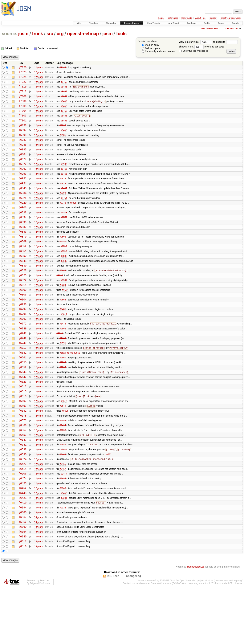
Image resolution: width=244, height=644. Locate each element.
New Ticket (173, 23)
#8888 (64, 279)
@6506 (23, 522)
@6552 (23, 479)
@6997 (23, 138)
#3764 (64, 214)
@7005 (23, 111)
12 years (38, 68)
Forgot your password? (230, 18)
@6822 (23, 306)
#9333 (63, 560)
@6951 (23, 198)
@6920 (23, 219)
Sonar (221, 23)
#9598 (63, 257)
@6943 (23, 203)
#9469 (63, 500)
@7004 (23, 116)
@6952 (23, 192)
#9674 (65, 316)
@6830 (23, 289)
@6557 (23, 473)
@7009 (23, 100)
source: (10, 34)
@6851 (23, 273)
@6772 (23, 354)
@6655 (23, 398)
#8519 (63, 446)
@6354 (23, 587)
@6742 (23, 371)
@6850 (23, 279)
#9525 (63, 403)
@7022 (23, 84)
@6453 (23, 533)
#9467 (63, 517)
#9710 (64, 268)
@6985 (23, 160)
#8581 (60, 365)
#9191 (63, 376)
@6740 (23, 376)
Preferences (172, 18)
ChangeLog (133, 633)
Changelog (111, 23)
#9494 (63, 468)
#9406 (63, 338)
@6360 (23, 582)
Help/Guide (187, 18)
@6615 (23, 430)
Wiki (79, 23)
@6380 (23, 565)
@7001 (23, 127)
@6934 (23, 208)
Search (235, 23)
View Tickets (153, 23)
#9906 (63, 143)
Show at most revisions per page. (202, 47)
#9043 (63, 463)
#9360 (63, 538)
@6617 (23, 425)
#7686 (63, 371)
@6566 (23, 468)
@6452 (23, 538)
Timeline (93, 23)
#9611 (64, 344)
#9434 (63, 528)
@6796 (23, 344)
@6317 (23, 598)
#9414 (64, 495)
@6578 (23, 457)
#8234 (63, 311)
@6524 (23, 506)
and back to (225, 42)
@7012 (23, 95)
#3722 (63, 473)
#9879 (63, 192)
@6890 (23, 241)
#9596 (63, 360)
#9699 (63, 295)
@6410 (23, 554)
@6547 (23, 484)
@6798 (23, 333)
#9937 (63, 133)
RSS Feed (113, 633)
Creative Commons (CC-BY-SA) (167, 640)
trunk (37, 34)
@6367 (23, 571)
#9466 (63, 511)
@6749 (23, 360)
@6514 (23, 517)
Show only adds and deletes (158, 51)
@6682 (23, 387)
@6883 (23, 252)
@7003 (23, 122)
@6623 (23, 419)
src (50, 34)
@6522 (23, 511)
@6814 (23, 311)
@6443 (23, 544)
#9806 (73, 219)
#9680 (64, 284)
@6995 (23, 143)
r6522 (109, 500)
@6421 (23, 549)
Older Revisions (231, 29)
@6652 (23, 403)
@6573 (23, 463)
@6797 (23, 338)
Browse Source (132, 23)
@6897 (23, 235)
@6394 (23, 560)
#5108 (70, 387)
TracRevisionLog (196, 624)
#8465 (64, 84)
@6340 (23, 592)
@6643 (23, 408)
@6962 (23, 181)
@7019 (23, 89)
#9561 (63, 392)
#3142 (63, 68)
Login (161, 18)
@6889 (23, 246)
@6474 (23, 527)
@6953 (23, 187)
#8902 (60, 300)
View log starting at (196, 42)
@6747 (23, 365)
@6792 (23, 349)
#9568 (77, 387)
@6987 (23, 149)
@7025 (23, 73)
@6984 (23, 165)
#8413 (63, 355)
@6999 (23, 133)
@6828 (23, 295)
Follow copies (151, 48)
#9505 (65, 452)
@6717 (23, 381)
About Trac (200, 18)
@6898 (23, 230)
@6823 (23, 300)
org (60, 34)
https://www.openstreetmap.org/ (225, 638)
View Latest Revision (211, 29)
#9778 (63, 219)
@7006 (23, 106)
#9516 (64, 441)
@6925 (23, 214)
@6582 (23, 452)
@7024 (23, 78)
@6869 (23, 262)
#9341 (64, 549)
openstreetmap (83, 34)
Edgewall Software (40, 640)
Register (213, 18)
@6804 (23, 327)
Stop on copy (150, 45)
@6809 (23, 317)
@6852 (23, 268)
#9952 (64, 100)
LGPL (231, 640)
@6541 (23, 490)
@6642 (23, 414)
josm (23, 34)
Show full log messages (194, 51)
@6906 (23, 224)
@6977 (23, 171)
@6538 (23, 495)
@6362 (23, 576)
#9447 (63, 490)
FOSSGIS (164, 638)
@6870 (23, 257)
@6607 (23, 441)
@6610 (23, 436)
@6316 (23, 603)
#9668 (63, 327)
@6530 (23, 501)
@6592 (23, 446)
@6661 (23, 392)
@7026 (23, 68)
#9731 (63, 263)
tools (121, 34)
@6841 (23, 284)
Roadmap (191, 23)
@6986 (23, 154)
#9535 (63, 398)
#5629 (63, 387)
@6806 (23, 322)
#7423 (63, 208)
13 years (38, 549)
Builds (207, 23)
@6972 (23, 176)
